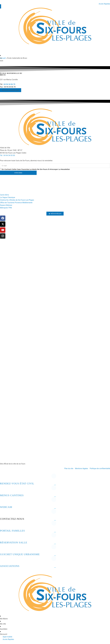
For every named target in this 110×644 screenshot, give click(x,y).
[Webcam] (3, 501)
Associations (10, 566)
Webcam (6, 507)
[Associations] (3, 560)
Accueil (3, 58)
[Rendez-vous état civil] (3, 478)
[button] (11, 90)
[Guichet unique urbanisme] (3, 548)
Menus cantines (12, 495)
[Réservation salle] (3, 537)
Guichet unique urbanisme (20, 554)
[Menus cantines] (3, 490)
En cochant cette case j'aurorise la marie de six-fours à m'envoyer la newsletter (36, 169)
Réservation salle (14, 542)
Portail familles (12, 531)
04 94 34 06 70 (9, 84)
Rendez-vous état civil (17, 483)
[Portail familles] (3, 525)
